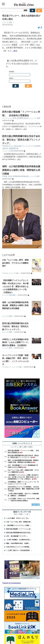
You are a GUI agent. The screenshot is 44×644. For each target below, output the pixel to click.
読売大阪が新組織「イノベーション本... (19, 469)
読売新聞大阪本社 (23, 118)
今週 (20, 455)
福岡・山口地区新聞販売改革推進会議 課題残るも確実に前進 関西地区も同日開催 (22, 170)
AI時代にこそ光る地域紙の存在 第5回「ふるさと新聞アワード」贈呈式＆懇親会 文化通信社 (16, 283)
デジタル (5, 214)
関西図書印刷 (14, 148)
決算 (25, 387)
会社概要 (7, 634)
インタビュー (7, 307)
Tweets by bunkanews (12, 524)
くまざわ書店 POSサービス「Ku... (18, 459)
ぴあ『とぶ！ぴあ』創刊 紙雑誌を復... (19, 462)
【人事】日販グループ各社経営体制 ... (20, 491)
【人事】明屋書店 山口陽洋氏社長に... (19, 480)
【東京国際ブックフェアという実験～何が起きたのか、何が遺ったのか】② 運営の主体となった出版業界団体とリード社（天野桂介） (15, 227)
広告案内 (25, 634)
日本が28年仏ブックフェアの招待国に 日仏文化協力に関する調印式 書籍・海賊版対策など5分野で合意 (24, 429)
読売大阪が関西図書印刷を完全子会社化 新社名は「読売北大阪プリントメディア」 (21, 140)
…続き (24, 129)
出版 (10, 22)
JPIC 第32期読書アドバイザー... (17, 476)
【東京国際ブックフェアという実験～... (19, 466)
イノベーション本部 (9, 118)
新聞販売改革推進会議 (21, 176)
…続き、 (15, 51)
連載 (14, 236)
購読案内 (16, 634)
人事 (20, 387)
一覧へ (35, 445)
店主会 (10, 176)
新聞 (39, 118)
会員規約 (30, 638)
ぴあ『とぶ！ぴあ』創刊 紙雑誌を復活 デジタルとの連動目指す (15, 203)
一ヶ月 (26, 455)
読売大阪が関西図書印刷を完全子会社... (19, 473)
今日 (15, 455)
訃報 (30, 387)
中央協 (5, 176)
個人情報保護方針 (18, 638)
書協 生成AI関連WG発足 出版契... (18, 484)
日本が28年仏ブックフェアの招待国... (18, 487)
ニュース (5, 22)
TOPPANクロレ (8, 146)
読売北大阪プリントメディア (24, 146)
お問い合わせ (35, 634)
